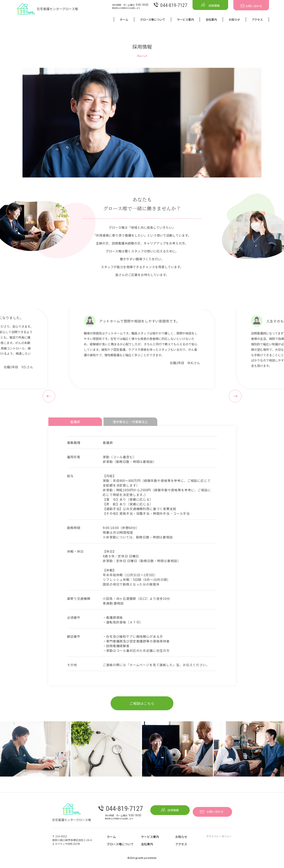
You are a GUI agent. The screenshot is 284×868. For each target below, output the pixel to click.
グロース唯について (153, 19)
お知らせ (234, 19)
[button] (49, 396)
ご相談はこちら (142, 706)
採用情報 (210, 5)
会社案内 (211, 19)
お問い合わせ (251, 6)
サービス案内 (185, 19)
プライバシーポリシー (219, 839)
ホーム (124, 19)
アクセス (257, 19)
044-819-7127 (170, 5)
